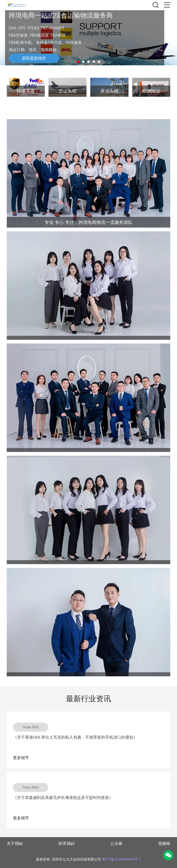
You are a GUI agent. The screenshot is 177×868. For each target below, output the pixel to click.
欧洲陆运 (151, 91)
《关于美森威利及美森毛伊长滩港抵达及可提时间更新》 (63, 798)
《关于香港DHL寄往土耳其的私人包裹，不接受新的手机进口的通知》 (75, 737)
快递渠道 (26, 91)
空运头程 (67, 91)
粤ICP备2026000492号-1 (121, 859)
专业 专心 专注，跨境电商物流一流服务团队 (88, 222)
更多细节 (21, 758)
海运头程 (109, 91)
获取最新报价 (34, 58)
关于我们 (15, 843)
